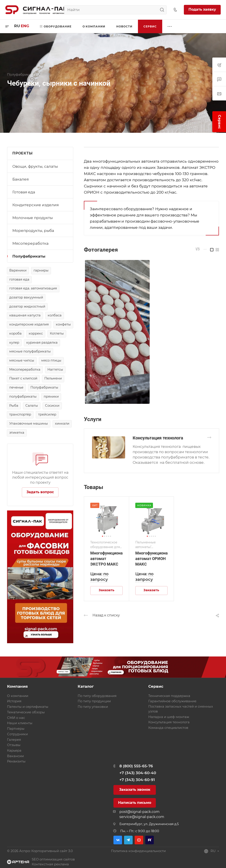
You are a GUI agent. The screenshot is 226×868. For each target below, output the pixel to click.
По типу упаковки (93, 707)
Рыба (14, 406)
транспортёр (20, 414)
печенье (16, 387)
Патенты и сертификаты (28, 707)
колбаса (55, 315)
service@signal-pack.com (142, 817)
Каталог (86, 686)
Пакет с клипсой (23, 378)
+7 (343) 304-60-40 (138, 773)
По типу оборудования (97, 696)
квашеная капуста (25, 315)
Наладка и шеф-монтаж (169, 717)
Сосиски (52, 406)
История (14, 701)
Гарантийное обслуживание (172, 701)
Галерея (14, 740)
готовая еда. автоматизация (33, 288)
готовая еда (19, 279)
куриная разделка (42, 343)
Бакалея (21, 179)
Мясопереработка (30, 243)
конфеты (63, 324)
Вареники (18, 270)
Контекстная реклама (50, 864)
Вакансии (15, 756)
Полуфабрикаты (29, 256)
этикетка (17, 433)
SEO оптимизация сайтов (53, 859)
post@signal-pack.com (139, 812)
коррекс (36, 333)
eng (25, 26)
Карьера (14, 751)
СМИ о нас (16, 718)
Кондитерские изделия (36, 205)
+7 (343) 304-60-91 (137, 780)
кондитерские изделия (29, 324)
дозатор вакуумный (26, 297)
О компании (18, 696)
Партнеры (16, 729)
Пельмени (53, 378)
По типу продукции (94, 701)
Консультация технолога (158, 438)
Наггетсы (55, 370)
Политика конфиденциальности (138, 851)
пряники (51, 396)
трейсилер (47, 414)
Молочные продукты (33, 218)
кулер (14, 343)
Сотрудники (17, 734)
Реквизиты (16, 761)
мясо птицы (51, 360)
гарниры (41, 270)
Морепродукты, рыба (33, 231)
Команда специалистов (168, 728)
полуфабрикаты (23, 396)
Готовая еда (24, 192)
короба (15, 333)
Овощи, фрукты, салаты (35, 166)
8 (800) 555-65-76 (136, 766)
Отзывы (14, 745)
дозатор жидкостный (27, 306)
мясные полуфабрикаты (30, 351)
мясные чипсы (22, 360)
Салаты (32, 406)
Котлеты (57, 333)
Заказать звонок (135, 790)
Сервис (156, 686)
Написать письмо (135, 803)
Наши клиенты (20, 723)
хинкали (62, 423)
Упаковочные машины (29, 423)
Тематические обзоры (26, 712)
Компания (17, 686)
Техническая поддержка (169, 696)
